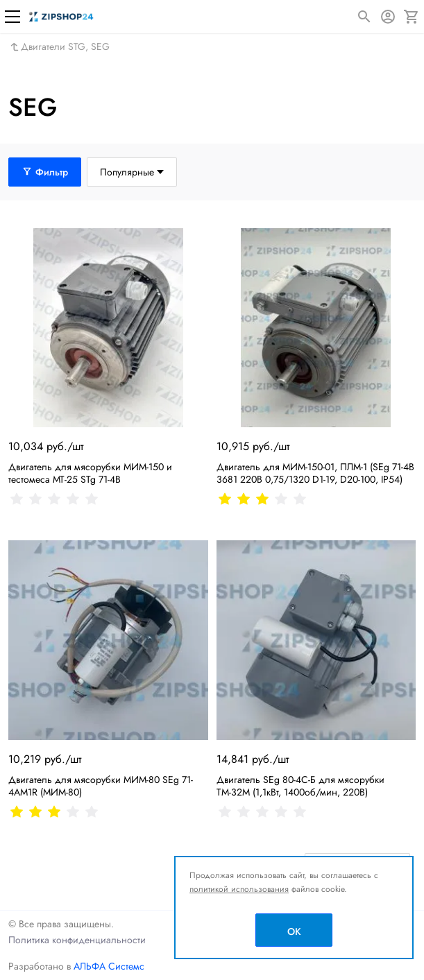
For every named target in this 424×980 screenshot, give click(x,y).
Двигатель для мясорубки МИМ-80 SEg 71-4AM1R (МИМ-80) (101, 786)
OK (294, 931)
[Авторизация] (388, 17)
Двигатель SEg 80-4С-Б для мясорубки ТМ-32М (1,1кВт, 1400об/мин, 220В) (300, 786)
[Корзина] (412, 17)
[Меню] (12, 17)
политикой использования (239, 889)
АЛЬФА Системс (108, 966)
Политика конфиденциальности (77, 940)
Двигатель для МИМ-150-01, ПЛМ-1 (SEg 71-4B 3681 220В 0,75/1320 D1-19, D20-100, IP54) (315, 473)
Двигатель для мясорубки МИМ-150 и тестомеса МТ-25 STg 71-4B (90, 473)
